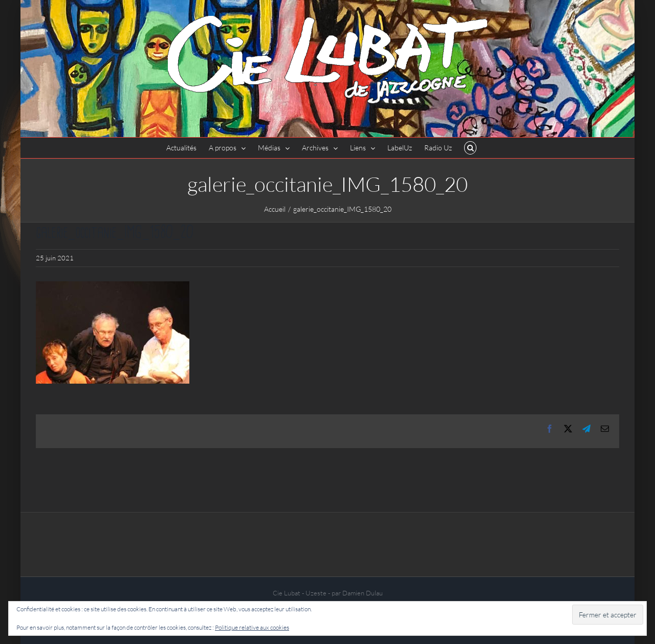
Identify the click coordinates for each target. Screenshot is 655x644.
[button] (471, 148)
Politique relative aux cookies (252, 627)
